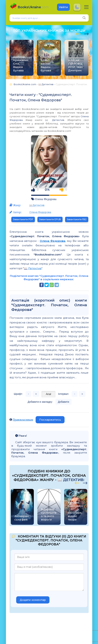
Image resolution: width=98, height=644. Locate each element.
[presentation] (78, 33)
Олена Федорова (46, 199)
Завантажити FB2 (77, 219)
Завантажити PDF (23, 219)
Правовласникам (23, 420)
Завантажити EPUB (50, 219)
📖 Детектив (55, 120)
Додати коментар (33, 600)
